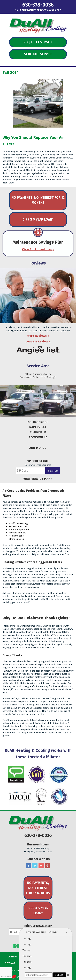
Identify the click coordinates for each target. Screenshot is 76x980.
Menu (10, 4)
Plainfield (38, 432)
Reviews (38, 263)
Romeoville (38, 437)
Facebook (29, 866)
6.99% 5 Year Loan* (38, 219)
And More (37, 448)
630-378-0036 (38, 5)
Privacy (3, 976)
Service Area (38, 366)
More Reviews (37, 336)
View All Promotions (37, 249)
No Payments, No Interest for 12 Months (38, 200)
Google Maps (47, 866)
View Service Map (37, 479)
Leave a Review (37, 342)
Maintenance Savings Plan (38, 242)
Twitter (35, 866)
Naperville (38, 427)
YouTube (41, 866)
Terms (9, 976)
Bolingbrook (38, 422)
